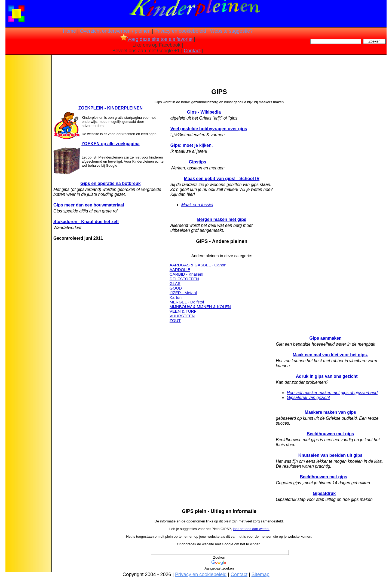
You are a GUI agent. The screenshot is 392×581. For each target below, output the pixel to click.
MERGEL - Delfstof (187, 302)
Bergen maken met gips (222, 219)
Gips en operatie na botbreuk (110, 183)
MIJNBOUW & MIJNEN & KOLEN (200, 307)
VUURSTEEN (182, 316)
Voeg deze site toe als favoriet (156, 39)
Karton (176, 297)
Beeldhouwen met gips (330, 434)
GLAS (175, 283)
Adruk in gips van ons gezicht (327, 376)
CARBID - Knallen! (186, 274)
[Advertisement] (28, 142)
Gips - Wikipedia (204, 112)
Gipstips (197, 162)
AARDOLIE (180, 270)
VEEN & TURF (183, 311)
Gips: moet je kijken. (192, 145)
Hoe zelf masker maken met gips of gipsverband (332, 393)
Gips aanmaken (326, 338)
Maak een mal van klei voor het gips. (330, 355)
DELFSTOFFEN (184, 279)
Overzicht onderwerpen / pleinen (115, 31)
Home (69, 31)
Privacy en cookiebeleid (180, 31)
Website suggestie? (231, 31)
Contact (192, 51)
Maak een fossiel (197, 205)
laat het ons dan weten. (251, 529)
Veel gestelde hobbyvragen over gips (209, 129)
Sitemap (261, 574)
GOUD (176, 288)
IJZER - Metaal (183, 293)
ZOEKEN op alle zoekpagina (110, 144)
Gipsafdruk (324, 493)
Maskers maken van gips (330, 412)
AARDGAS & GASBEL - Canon (198, 265)
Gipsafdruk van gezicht (308, 398)
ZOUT (175, 320)
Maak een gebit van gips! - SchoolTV (222, 179)
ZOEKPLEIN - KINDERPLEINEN (111, 108)
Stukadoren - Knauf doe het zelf (86, 222)
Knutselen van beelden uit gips (330, 455)
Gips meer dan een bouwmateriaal (89, 205)
